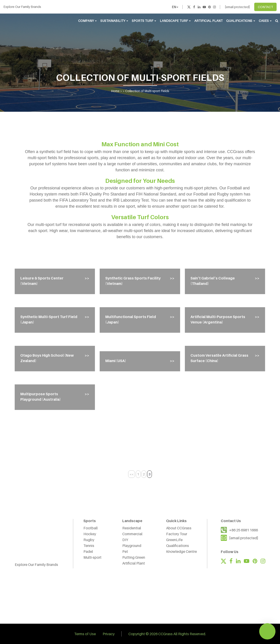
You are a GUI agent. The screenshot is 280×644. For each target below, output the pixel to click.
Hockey (90, 534)
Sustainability (114, 21)
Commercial (132, 534)
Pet (125, 551)
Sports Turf (144, 21)
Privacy (109, 634)
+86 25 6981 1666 (244, 530)
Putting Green (134, 557)
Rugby (89, 540)
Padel (88, 551)
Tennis (89, 546)
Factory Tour (177, 534)
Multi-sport (92, 557)
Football (91, 528)
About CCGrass (179, 528)
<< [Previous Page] (132, 474)
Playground (132, 546)
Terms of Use (85, 634)
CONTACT (265, 7)
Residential (132, 528)
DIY (125, 540)
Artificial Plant (208, 21)
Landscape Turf (175, 21)
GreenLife (174, 540)
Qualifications (241, 21)
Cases (265, 21)
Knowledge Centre (181, 551)
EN (175, 7)
